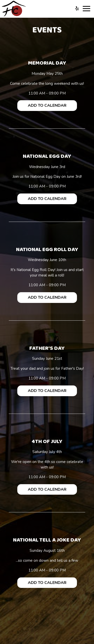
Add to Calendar (47, 105)
